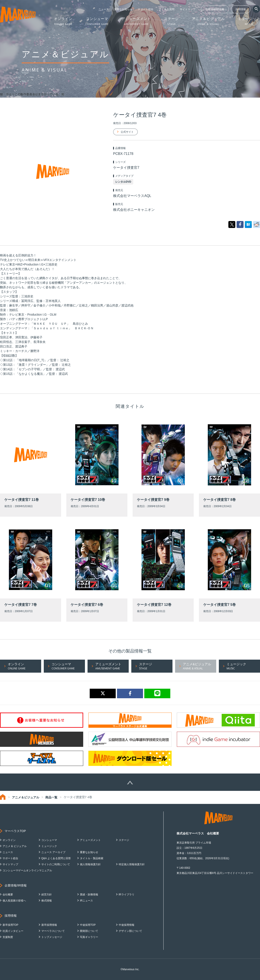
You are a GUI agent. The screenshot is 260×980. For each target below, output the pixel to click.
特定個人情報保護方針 (132, 864)
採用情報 (241, 9)
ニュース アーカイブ (53, 852)
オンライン (9, 840)
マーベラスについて (53, 931)
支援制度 (8, 937)
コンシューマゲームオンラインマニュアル (27, 870)
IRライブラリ (127, 895)
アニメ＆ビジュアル (26, 797)
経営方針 (47, 895)
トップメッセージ (52, 937)
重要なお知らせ (123, 9)
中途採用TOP (88, 925)
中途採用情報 (127, 925)
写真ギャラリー (89, 937)
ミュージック (49, 846)
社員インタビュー (13, 931)
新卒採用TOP (10, 925)
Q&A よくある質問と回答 (56, 858)
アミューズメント (90, 840)
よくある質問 (167, 9)
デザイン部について (130, 931)
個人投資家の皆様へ (14, 901)
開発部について (89, 931)
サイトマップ (188, 9)
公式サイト (127, 132)
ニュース (104, 9)
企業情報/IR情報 (215, 9)
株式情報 (47, 901)
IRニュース (86, 901)
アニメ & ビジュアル (15, 846)
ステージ (124, 840)
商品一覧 (51, 797)
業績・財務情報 (89, 895)
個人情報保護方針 (90, 864)
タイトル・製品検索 (92, 858)
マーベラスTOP (15, 831)
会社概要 (8, 895)
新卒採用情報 (49, 925)
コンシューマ (49, 840)
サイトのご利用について (56, 864)
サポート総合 (146, 9)
